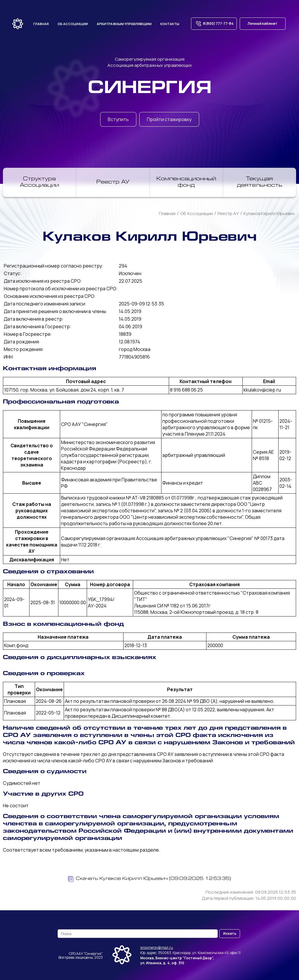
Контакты (170, 24)
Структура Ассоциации (39, 182)
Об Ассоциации (197, 213)
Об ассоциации (73, 24)
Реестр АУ (113, 182)
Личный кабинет (263, 23)
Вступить (118, 119)
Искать (230, 933)
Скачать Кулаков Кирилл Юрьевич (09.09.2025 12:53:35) (149, 879)
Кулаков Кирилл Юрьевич (269, 213)
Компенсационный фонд (186, 182)
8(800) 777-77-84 (214, 24)
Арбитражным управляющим (124, 24)
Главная (41, 24)
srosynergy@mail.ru (157, 947)
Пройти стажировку (169, 119)
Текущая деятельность (260, 182)
